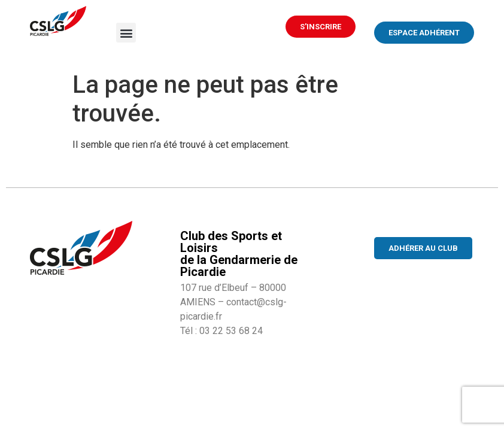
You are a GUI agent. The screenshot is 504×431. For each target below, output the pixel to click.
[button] (126, 33)
